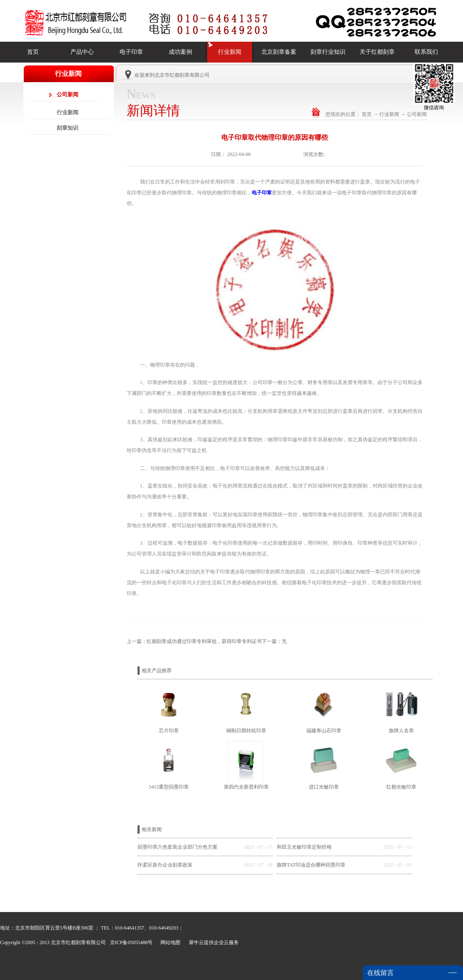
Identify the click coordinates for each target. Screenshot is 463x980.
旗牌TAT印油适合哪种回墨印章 (311, 865)
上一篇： (194, 641)
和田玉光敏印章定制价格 (304, 847)
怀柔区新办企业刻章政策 (165, 865)
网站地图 (169, 942)
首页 (33, 52)
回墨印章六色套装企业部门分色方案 (178, 847)
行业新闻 (389, 114)
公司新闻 (417, 114)
